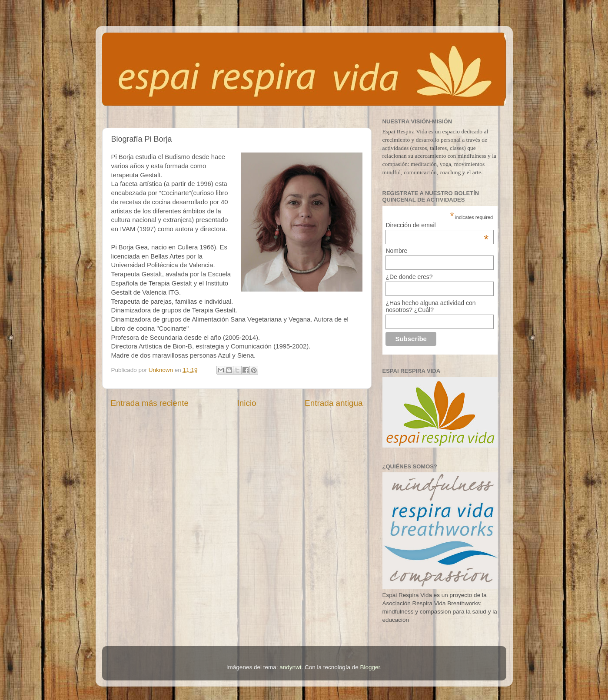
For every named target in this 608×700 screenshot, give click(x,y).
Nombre (396, 251)
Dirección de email (437, 225)
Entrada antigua (334, 403)
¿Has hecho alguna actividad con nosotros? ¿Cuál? (430, 306)
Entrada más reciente (150, 403)
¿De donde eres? (409, 277)
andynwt (290, 667)
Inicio (247, 403)
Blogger (370, 667)
